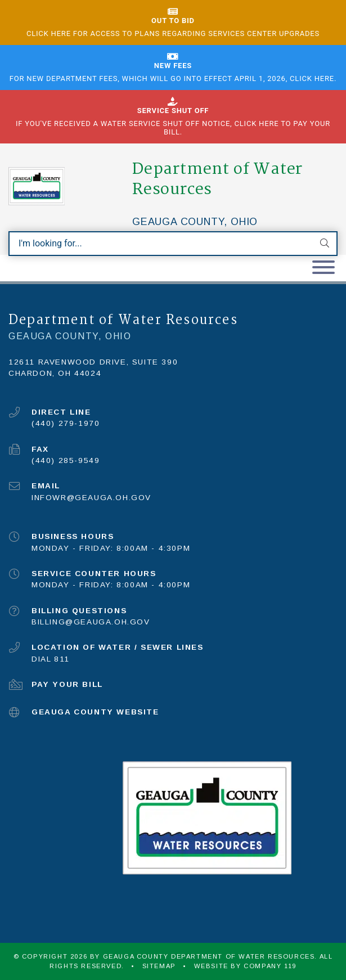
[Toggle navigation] (323, 268)
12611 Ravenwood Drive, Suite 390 (93, 362)
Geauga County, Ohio (195, 222)
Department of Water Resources (217, 179)
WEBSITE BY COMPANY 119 (245, 966)
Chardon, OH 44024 (55, 373)
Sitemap (159, 966)
